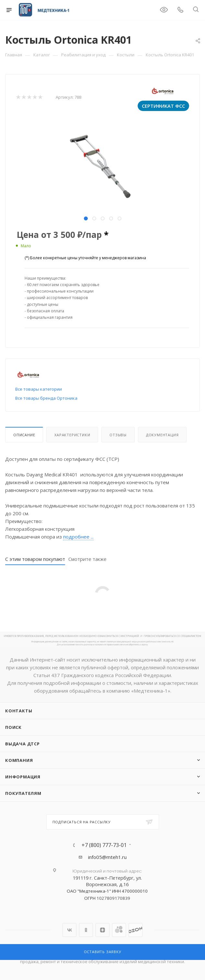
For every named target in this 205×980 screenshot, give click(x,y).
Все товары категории (39, 389)
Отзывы (118, 435)
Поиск (13, 727)
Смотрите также (87, 559)
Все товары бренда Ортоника (46, 398)
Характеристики (72, 435)
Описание (24, 435)
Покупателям (23, 793)
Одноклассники (86, 930)
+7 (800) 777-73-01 (104, 845)
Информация (23, 777)
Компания (19, 760)
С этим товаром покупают (35, 559)
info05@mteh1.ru (107, 857)
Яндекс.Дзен (102, 930)
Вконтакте (69, 930)
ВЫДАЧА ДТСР (23, 744)
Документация (162, 435)
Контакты (19, 711)
